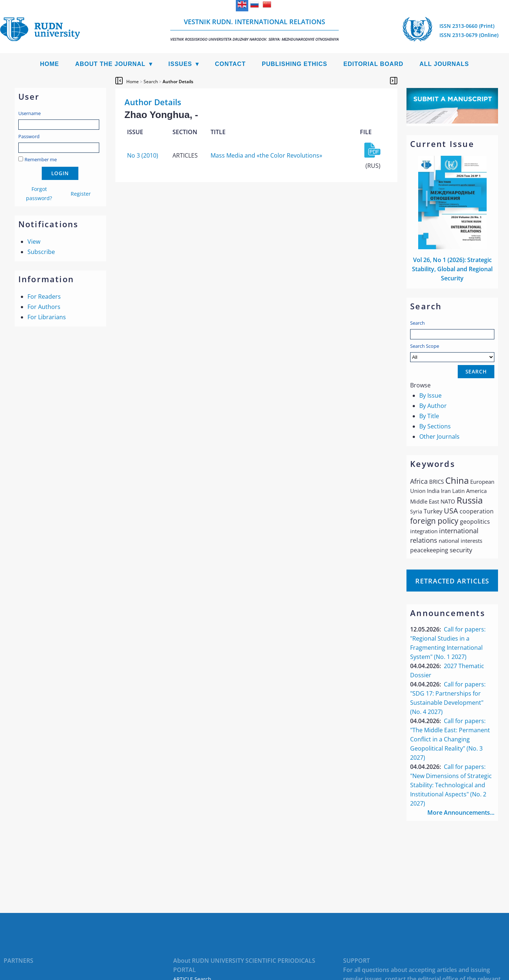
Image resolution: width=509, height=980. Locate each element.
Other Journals (439, 436)
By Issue (430, 395)
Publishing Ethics (295, 64)
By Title (429, 416)
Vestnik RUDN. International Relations (254, 30)
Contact (230, 64)
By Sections (435, 426)
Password (29, 136)
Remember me (41, 159)
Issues (180, 64)
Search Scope (452, 352)
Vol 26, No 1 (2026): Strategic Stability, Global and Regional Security (452, 269)
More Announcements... (461, 813)
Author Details (178, 82)
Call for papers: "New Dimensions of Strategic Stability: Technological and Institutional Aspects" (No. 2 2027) (451, 785)
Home (49, 64)
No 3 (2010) (143, 155)
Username (29, 113)
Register (81, 194)
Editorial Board (374, 64)
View (34, 242)
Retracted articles (452, 581)
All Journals (444, 64)
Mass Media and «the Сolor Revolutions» (266, 155)
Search (417, 323)
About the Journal (110, 64)
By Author (433, 406)
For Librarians (47, 317)
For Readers (44, 296)
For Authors (44, 307)
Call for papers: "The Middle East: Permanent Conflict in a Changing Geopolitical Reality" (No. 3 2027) (450, 739)
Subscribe (41, 252)
